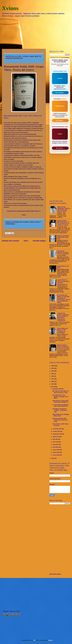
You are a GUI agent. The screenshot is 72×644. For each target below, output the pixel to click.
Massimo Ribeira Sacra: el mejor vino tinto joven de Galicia (63, 347)
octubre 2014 (57, 431)
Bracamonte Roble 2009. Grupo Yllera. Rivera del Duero (60, 420)
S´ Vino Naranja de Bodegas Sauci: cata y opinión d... (61, 405)
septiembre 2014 (58, 434)
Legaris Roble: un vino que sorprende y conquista (63, 281)
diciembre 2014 (57, 389)
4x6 (34, 640)
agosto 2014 (56, 437)
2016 (53, 381)
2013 (53, 458)
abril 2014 (56, 447)
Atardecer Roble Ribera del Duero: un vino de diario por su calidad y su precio (63, 223)
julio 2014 (56, 439)
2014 (53, 387)
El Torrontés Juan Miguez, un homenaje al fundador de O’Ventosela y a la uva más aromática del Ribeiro (64, 299)
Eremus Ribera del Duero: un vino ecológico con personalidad (62, 331)
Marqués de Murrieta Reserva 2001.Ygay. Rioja (63, 237)
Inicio (26, 241)
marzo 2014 (56, 450)
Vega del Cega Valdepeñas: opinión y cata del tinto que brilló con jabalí (64, 209)
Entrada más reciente (10, 241)
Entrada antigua (39, 241)
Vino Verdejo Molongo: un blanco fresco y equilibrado (63, 252)
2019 (53, 374)
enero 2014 (56, 455)
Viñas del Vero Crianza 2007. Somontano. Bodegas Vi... (61, 401)
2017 (53, 379)
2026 (53, 366)
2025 (53, 368)
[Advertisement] (36, 33)
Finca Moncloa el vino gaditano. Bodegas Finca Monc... (60, 397)
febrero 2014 (57, 452)
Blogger (50, 640)
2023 (53, 371)
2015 (53, 384)
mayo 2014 (56, 444)
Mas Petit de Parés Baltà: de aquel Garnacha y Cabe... (61, 392)
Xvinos (10, 8)
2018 (53, 376)
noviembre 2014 (57, 429)
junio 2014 (56, 442)
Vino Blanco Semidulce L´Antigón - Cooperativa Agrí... (60, 410)
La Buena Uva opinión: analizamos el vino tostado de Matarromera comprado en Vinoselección (63, 317)
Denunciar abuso (55, 574)
